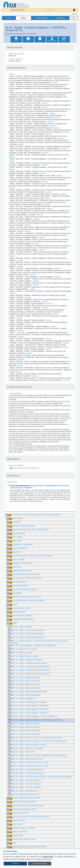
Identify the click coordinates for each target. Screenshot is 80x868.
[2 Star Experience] (47, 10)
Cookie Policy (48, 857)
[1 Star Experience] (44, 10)
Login (74, 14)
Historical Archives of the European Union (24, 468)
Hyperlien (55, 82)
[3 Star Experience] (49, 10)
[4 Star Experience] (51, 10)
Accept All (15, 864)
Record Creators (42, 18)
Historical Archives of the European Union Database (22, 5)
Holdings (23, 18)
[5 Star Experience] (53, 10)
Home (9, 18)
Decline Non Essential (40, 864)
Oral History (61, 18)
